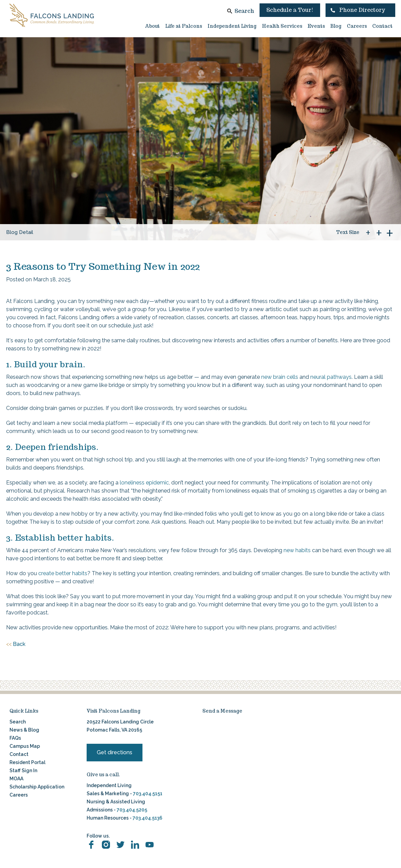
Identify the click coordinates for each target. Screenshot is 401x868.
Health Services (282, 26)
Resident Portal (27, 762)
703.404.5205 (132, 810)
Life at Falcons (184, 26)
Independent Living (232, 26)
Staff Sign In (23, 771)
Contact (382, 26)
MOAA (16, 779)
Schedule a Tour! (290, 10)
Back (16, 644)
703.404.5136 (147, 818)
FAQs (15, 738)
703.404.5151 (148, 794)
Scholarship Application (37, 787)
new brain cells (280, 377)
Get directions (115, 752)
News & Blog (24, 730)
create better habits (63, 573)
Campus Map (25, 746)
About (152, 26)
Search (244, 11)
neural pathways (331, 377)
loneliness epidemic (144, 483)
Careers (357, 26)
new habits (297, 550)
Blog (336, 26)
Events (316, 26)
